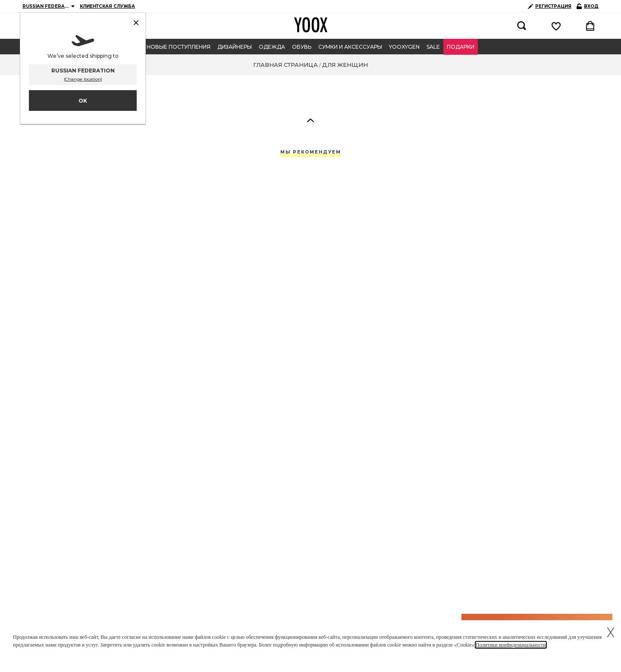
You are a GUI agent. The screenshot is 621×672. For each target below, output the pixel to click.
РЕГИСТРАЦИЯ (550, 6)
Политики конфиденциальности (511, 645)
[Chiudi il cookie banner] (611, 631)
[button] (310, 120)
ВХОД (588, 6)
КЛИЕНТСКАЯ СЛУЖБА (107, 6)
